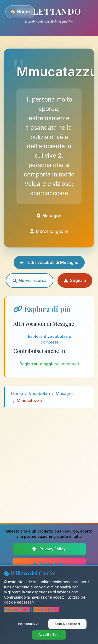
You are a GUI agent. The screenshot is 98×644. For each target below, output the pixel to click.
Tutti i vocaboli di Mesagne (49, 262)
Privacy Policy (49, 549)
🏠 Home (20, 12)
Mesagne (65, 393)
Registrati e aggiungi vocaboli (49, 364)
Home (17, 393)
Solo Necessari (67, 624)
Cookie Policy (49, 564)
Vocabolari (39, 393)
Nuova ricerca (30, 280)
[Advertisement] (49, 461)
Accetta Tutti (49, 634)
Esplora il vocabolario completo (50, 339)
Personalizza (29, 624)
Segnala (75, 280)
